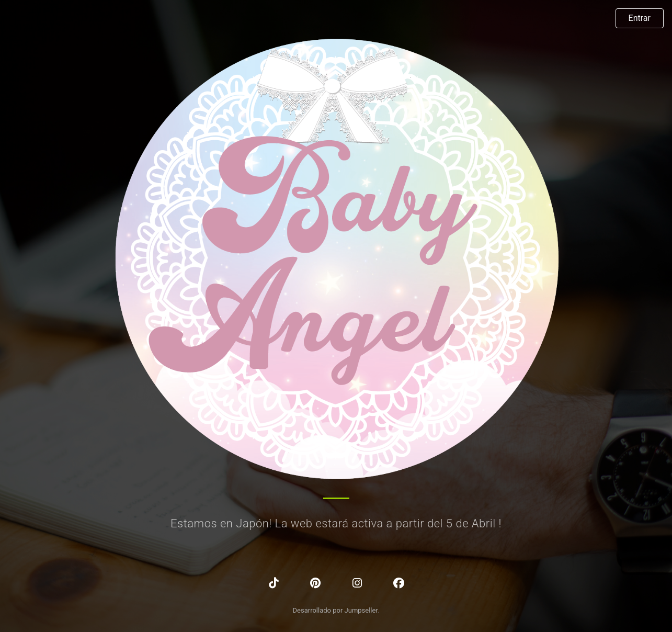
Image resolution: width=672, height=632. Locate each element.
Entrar (640, 18)
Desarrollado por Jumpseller (335, 610)
